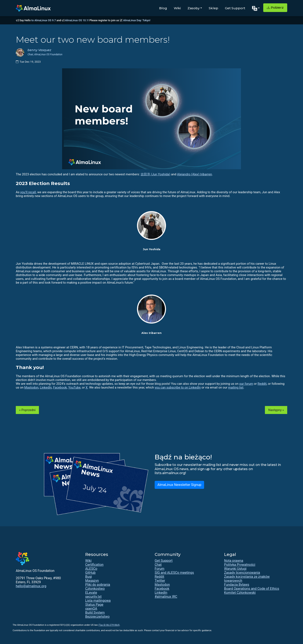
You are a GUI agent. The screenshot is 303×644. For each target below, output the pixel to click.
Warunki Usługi (235, 569)
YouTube (74, 387)
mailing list (236, 387)
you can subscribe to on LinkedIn (178, 387)
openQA (91, 609)
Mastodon (31, 387)
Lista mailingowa (98, 601)
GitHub (90, 573)
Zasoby (193, 8)
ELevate (91, 593)
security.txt (93, 597)
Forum (159, 569)
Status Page (94, 605)
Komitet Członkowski (240, 593)
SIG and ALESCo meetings (174, 573)
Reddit (262, 384)
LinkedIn (46, 387)
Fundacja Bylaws (237, 585)
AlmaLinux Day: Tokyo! (137, 20)
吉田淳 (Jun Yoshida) (155, 174)
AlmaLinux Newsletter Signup (179, 485)
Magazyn (92, 581)
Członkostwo (95, 589)
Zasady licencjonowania (242, 573)
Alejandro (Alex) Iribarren (195, 174)
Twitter (160, 581)
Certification (94, 565)
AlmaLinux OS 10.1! (77, 20)
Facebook (60, 387)
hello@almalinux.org (31, 586)
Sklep (213, 8)
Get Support (235, 8)
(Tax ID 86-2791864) (109, 625)
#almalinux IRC (166, 597)
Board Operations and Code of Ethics (252, 589)
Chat (158, 565)
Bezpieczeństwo (97, 617)
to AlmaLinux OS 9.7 (44, 20)
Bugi (89, 577)
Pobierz (275, 7)
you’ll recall (28, 192)
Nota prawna (234, 561)
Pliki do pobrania (98, 585)
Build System (95, 613)
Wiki (177, 8)
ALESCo (91, 569)
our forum (246, 384)
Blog (163, 8)
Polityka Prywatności (240, 565)
